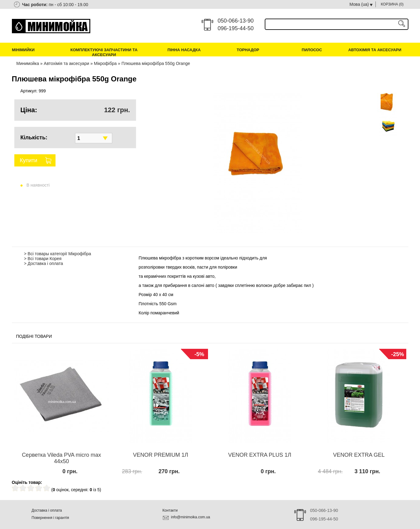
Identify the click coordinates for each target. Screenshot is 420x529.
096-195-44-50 (236, 28)
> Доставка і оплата (44, 263)
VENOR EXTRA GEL (359, 455)
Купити (29, 160)
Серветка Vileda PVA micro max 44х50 (62, 458)
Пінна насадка (184, 50)
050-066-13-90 (236, 21)
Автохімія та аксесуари (375, 50)
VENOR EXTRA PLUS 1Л (260, 455)
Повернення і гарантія (50, 518)
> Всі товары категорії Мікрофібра (58, 254)
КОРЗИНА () (392, 4)
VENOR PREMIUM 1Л (161, 455)
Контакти (170, 510)
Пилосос (312, 50)
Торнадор (248, 50)
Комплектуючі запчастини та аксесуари (104, 52)
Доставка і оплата (47, 510)
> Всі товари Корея (43, 259)
